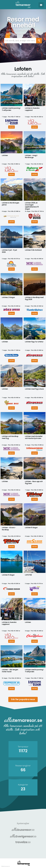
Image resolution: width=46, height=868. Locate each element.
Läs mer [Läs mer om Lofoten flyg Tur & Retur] (34, 360)
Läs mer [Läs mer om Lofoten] (12, 174)
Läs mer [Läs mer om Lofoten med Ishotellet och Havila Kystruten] (34, 453)
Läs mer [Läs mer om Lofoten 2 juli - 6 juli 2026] (12, 269)
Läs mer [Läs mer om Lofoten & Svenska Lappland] (34, 127)
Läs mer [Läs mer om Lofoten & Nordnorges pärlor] (12, 222)
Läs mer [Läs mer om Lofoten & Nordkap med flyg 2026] (34, 313)
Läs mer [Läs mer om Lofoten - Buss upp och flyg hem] (34, 499)
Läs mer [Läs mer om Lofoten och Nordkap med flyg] (12, 453)
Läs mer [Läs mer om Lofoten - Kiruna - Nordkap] (12, 546)
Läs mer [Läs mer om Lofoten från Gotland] (34, 269)
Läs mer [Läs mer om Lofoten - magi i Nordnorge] (34, 174)
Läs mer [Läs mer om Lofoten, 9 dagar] (12, 313)
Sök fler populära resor (23, 699)
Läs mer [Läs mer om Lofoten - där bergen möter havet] (12, 688)
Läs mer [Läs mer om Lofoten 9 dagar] (12, 594)
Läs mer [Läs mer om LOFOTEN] (34, 594)
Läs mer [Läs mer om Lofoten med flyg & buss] (34, 408)
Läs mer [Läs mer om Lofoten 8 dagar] (34, 546)
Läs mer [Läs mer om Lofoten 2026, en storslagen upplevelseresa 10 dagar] (34, 222)
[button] (41, 5)
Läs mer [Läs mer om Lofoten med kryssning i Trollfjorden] (12, 127)
